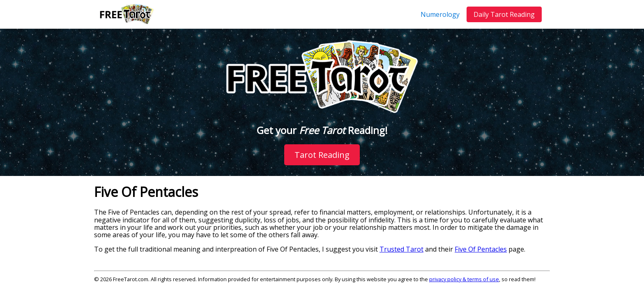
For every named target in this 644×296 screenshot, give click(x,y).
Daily (504, 14)
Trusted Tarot (401, 249)
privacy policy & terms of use (464, 279)
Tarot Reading (322, 155)
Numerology (440, 14)
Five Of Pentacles (481, 249)
